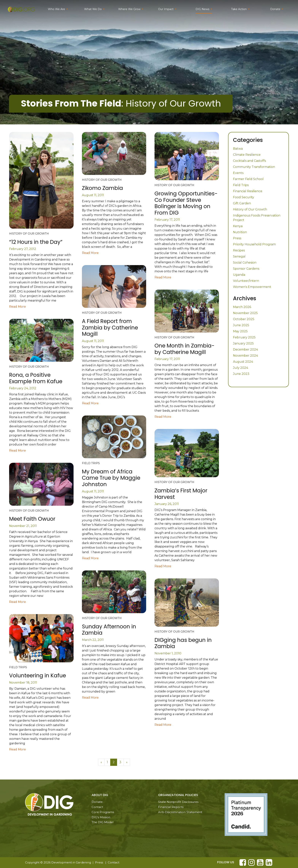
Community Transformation (254, 167)
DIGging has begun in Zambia (183, 643)
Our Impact (166, 9)
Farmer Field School (248, 179)
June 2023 (241, 374)
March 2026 (242, 307)
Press (237, 238)
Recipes (239, 250)
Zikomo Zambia (102, 188)
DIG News (202, 9)
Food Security (244, 197)
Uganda (239, 275)
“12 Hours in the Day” (36, 242)
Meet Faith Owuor (32, 519)
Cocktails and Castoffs (249, 161)
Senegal (239, 256)
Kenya (238, 226)
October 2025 (244, 319)
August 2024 (243, 362)
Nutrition (240, 232)
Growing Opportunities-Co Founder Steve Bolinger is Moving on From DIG (186, 203)
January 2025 (243, 343)
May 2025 (240, 331)
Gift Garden (242, 203)
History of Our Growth (250, 209)
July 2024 (241, 368)
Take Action (239, 9)
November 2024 (245, 356)
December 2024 (245, 349)
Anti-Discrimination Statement (180, 812)
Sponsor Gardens (246, 269)
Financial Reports (171, 807)
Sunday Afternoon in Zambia (109, 630)
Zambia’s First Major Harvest (181, 494)
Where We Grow (129, 9)
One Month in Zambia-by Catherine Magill (185, 349)
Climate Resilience (247, 155)
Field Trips (241, 185)
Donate (275, 9)
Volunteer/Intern (246, 281)
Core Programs (103, 812)
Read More (17, 307)
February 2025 (244, 337)
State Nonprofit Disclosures (178, 802)
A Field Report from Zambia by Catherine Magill (110, 328)
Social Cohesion (245, 263)
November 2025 (245, 313)
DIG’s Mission (101, 817)
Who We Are (56, 9)
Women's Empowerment (252, 287)
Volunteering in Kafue (38, 676)
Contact (97, 807)
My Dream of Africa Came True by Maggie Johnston (111, 478)
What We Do (93, 9)
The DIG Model (103, 822)
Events (238, 173)
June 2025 (241, 325)
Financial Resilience (248, 191)
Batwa (238, 149)
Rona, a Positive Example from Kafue (36, 378)
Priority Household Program (254, 244)
